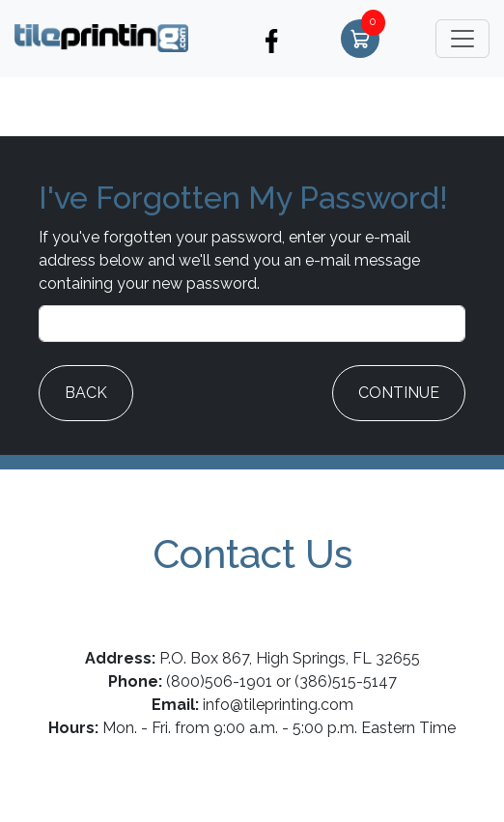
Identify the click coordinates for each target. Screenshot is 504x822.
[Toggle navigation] (462, 39)
